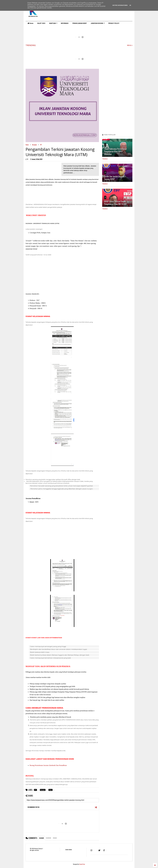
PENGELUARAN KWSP (80, 23)
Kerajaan (34, 145)
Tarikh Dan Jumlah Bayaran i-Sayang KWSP (115, 178)
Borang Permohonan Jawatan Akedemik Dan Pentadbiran (48, 765)
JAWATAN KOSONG (98, 23)
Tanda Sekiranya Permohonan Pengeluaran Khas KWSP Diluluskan (115, 151)
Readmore (105, 159)
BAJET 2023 (41, 23)
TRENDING (31, 45)
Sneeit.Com (82, 864)
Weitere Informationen (120, 5)
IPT (41, 145)
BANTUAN (53, 23)
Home (30, 23)
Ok (130, 5)
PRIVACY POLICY (114, 23)
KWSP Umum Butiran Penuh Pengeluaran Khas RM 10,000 (115, 203)
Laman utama (69, 850)
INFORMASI (65, 23)
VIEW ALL (130, 45)
